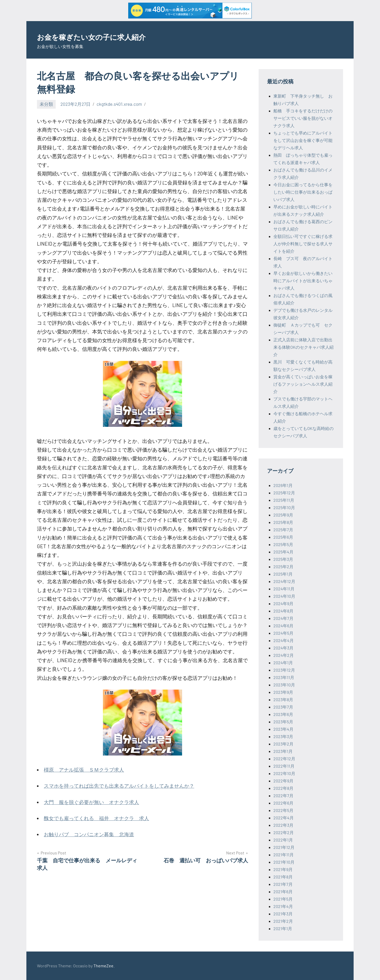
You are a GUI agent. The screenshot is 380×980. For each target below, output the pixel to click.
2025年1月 (283, 574)
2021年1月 (283, 928)
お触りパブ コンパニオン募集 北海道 (89, 834)
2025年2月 (283, 567)
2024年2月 (284, 655)
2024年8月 (283, 611)
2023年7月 (283, 707)
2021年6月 (283, 891)
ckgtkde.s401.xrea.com (119, 104)
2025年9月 (283, 515)
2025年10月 (284, 507)
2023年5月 (283, 722)
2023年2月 (283, 744)
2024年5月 (283, 633)
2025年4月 (283, 552)
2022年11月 (284, 766)
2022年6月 (283, 803)
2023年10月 (284, 685)
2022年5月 (283, 810)
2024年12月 (284, 581)
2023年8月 (283, 699)
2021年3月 (283, 914)
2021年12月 (284, 847)
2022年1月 (283, 840)
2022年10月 (284, 773)
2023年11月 (284, 677)
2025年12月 (284, 493)
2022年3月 (283, 825)
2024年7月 (283, 618)
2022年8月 (283, 788)
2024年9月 (283, 603)
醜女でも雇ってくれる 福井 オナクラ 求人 (96, 818)
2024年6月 (283, 626)
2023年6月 (283, 714)
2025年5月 (283, 544)
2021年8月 (283, 877)
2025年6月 (283, 537)
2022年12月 (284, 759)
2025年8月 (283, 522)
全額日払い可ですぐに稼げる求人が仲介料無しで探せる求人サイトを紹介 (303, 244)
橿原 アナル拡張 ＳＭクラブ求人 (84, 770)
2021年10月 (284, 862)
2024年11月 (284, 589)
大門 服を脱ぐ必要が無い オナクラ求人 (91, 802)
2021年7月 (283, 884)
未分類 (46, 104)
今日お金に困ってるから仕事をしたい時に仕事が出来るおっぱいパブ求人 (303, 192)
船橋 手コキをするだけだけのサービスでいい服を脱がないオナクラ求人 (303, 118)
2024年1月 (283, 663)
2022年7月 (283, 795)
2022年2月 (284, 832)
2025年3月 (283, 559)
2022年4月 (284, 818)
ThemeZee (103, 966)
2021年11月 (284, 855)
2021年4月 (283, 906)
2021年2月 (283, 921)
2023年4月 (283, 729)
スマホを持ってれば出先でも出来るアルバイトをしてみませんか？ (119, 786)
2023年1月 (283, 751)
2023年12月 (284, 670)
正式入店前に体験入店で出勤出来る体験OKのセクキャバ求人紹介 (303, 347)
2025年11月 (284, 500)
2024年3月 (283, 648)
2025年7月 (283, 530)
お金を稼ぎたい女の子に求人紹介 (109, 36)
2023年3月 (283, 736)
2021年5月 (283, 899)
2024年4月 (284, 640)
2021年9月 (283, 869)
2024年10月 (284, 596)
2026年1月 (283, 485)
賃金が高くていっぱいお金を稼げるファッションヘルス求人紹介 (303, 384)
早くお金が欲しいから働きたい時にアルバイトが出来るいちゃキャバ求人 (303, 281)
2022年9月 (283, 781)
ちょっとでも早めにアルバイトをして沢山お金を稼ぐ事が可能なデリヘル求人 (303, 140)
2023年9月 (283, 692)
